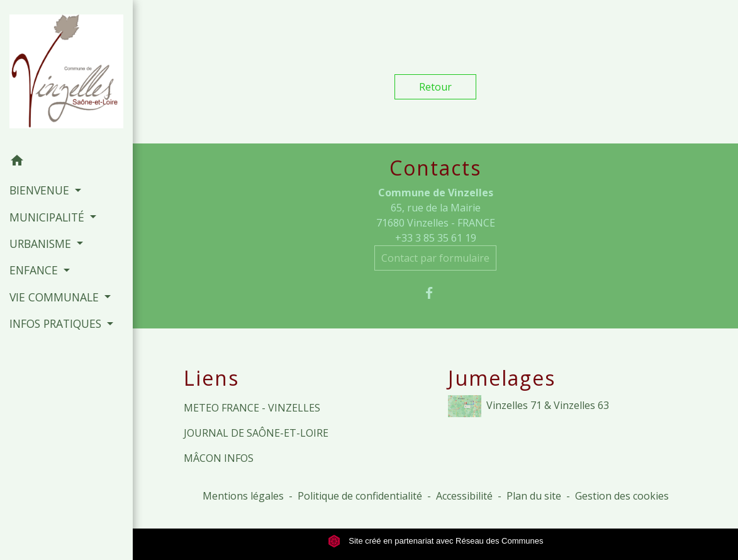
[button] (66, 162)
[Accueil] (66, 74)
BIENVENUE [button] (41, 190)
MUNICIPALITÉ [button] (48, 217)
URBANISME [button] (42, 244)
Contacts (435, 168)
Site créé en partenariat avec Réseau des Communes (436, 541)
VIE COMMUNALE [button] (56, 297)
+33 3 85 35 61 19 (436, 238)
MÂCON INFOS (219, 458)
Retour (435, 87)
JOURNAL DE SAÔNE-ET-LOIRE (256, 433)
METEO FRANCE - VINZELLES (252, 408)
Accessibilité (464, 496)
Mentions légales (243, 496)
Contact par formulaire (435, 258)
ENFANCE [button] (35, 270)
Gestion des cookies (622, 496)
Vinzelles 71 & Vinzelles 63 (528, 406)
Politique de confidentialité (360, 496)
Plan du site (534, 496)
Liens (211, 378)
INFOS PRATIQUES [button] (57, 323)
